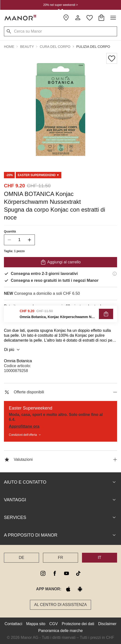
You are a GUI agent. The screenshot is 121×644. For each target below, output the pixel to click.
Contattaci (13, 624)
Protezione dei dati (78, 624)
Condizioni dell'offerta (25, 435)
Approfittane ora (24, 426)
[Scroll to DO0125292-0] (39, 175)
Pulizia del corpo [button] (93, 47)
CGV (54, 624)
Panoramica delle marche (60, 631)
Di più (13, 350)
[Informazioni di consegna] (115, 274)
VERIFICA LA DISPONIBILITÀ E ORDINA (60, 317)
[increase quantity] (29, 240)
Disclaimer (107, 624)
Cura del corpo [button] (55, 47)
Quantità (10, 232)
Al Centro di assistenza (60, 605)
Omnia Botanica (18, 361)
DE (21, 558)
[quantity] (19, 240)
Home (9, 47)
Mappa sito (36, 624)
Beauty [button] (27, 47)
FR (60, 558)
